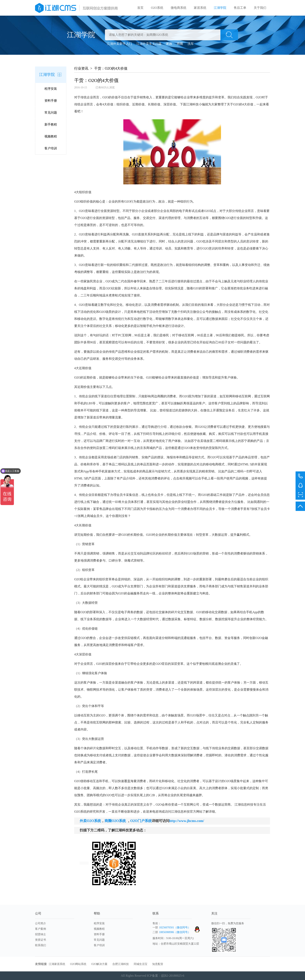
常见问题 (51, 113)
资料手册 (51, 101)
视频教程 (51, 136)
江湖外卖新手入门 (119, 44)
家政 (169, 44)
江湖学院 (220, 8)
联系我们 (41, 945)
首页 (140, 8)
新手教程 (51, 124)
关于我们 (260, 8)
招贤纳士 (41, 934)
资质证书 (41, 940)
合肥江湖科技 (121, 964)
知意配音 (158, 964)
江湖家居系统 (57, 964)
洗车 (191, 44)
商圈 (180, 44)
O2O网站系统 (78, 964)
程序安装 (51, 89)
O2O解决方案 (99, 964)
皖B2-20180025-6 (173, 976)
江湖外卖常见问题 (149, 44)
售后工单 (240, 8)
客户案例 (41, 929)
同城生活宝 (141, 964)
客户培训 (51, 148)
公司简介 (41, 923)
